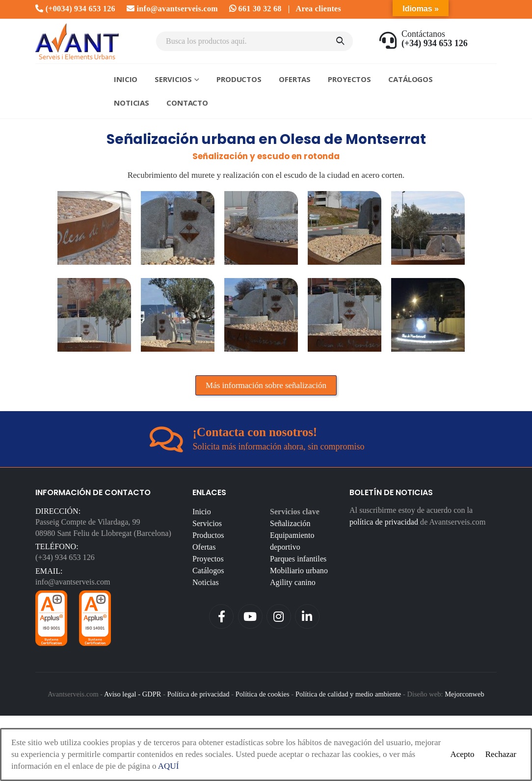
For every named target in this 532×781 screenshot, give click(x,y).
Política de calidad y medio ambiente (348, 694)
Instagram (279, 616)
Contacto (187, 103)
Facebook (221, 616)
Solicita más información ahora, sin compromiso (279, 446)
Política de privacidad (199, 694)
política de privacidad (384, 522)
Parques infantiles (298, 559)
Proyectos (349, 79)
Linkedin (307, 616)
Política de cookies (263, 694)
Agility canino (293, 582)
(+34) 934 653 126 (65, 557)
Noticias (132, 103)
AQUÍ (169, 766)
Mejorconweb (465, 694)
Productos (239, 79)
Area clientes (319, 9)
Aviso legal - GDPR (133, 694)
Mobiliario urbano (299, 571)
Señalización (290, 523)
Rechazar (501, 754)
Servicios (173, 79)
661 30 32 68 (255, 9)
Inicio (126, 79)
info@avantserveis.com (172, 9)
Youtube (250, 616)
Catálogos (411, 79)
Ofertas (295, 79)
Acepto (462, 754)
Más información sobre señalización (266, 385)
